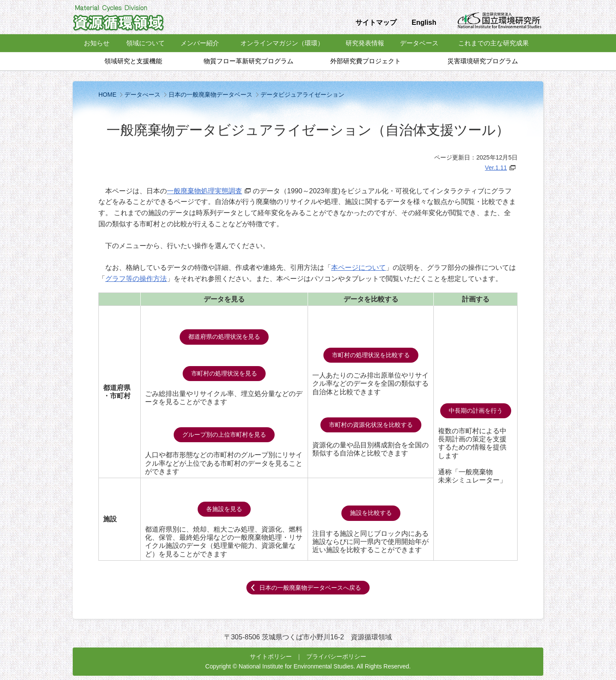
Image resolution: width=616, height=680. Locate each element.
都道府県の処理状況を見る (224, 337)
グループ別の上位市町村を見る (224, 435)
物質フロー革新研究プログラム (249, 61)
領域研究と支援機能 (133, 61)
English (424, 22)
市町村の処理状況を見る (224, 373)
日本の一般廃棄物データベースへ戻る (310, 588)
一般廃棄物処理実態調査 (204, 191)
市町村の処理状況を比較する (371, 355)
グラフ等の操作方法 (136, 279)
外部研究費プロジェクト (366, 61)
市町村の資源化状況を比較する (371, 425)
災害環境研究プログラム (483, 61)
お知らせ (97, 43)
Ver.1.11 (496, 168)
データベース (419, 43)
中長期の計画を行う (476, 411)
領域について (145, 43)
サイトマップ (376, 22)
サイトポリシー (271, 656)
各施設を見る (224, 509)
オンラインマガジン (282, 43)
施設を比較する (371, 513)
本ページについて (358, 268)
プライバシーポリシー (336, 656)
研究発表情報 (365, 43)
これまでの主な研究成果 (493, 43)
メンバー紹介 (200, 43)
